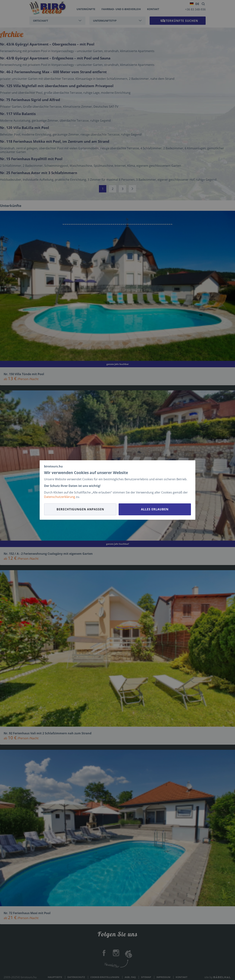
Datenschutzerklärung (60, 497)
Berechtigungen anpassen (80, 509)
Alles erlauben (155, 509)
